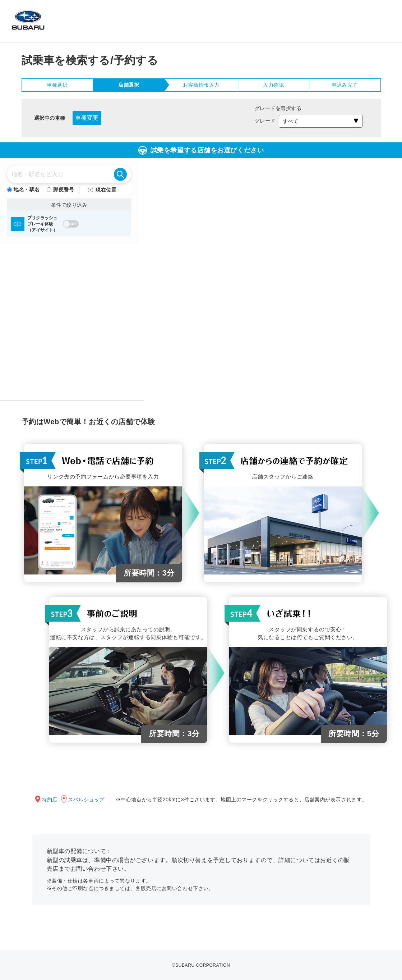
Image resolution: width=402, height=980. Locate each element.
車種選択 (57, 85)
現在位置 (106, 190)
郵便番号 (60, 190)
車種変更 (87, 118)
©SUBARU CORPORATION (201, 965)
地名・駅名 (24, 190)
